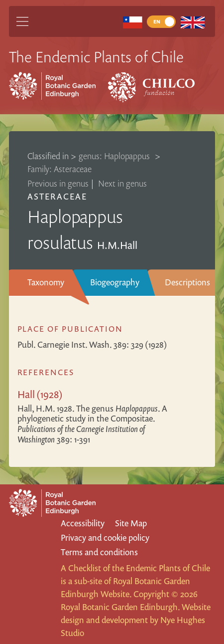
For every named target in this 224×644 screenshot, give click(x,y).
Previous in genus (58, 183)
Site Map (131, 523)
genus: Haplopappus (115, 156)
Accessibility (83, 523)
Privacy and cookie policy (105, 537)
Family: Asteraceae (59, 169)
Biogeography (115, 282)
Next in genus (122, 183)
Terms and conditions (99, 552)
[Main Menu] (22, 21)
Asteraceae (57, 196)
